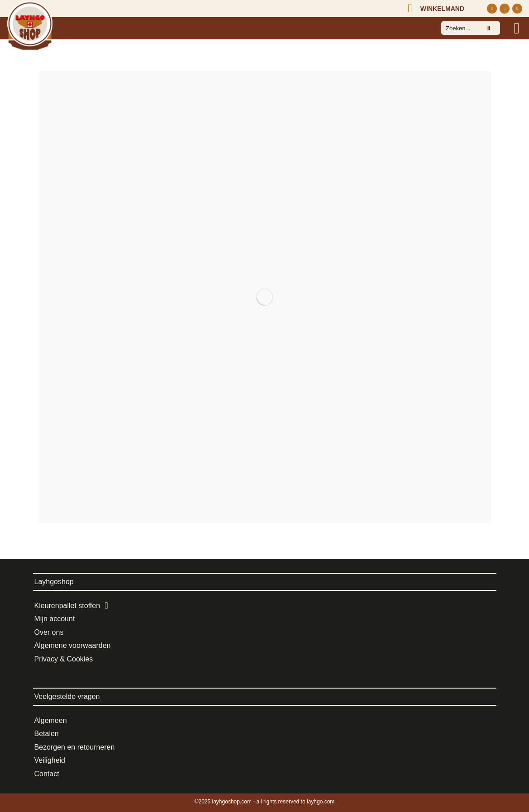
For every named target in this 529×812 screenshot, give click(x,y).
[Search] (489, 28)
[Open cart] (434, 9)
